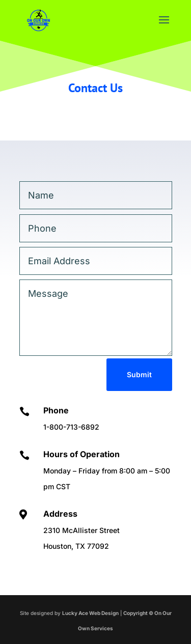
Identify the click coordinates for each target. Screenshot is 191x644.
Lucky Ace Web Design (90, 613)
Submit (139, 374)
